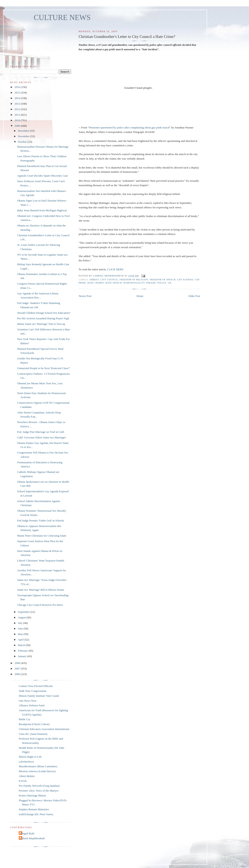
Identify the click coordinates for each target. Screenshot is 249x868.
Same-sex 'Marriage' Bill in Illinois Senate (41, 590)
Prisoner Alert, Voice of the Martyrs (39, 791)
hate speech (114, 283)
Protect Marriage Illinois (32, 795)
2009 (18, 126)
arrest (94, 280)
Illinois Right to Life (30, 757)
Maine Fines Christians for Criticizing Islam (42, 536)
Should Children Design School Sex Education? (44, 313)
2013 (18, 104)
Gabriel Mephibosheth (32, 838)
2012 (18, 109)
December (24, 131)
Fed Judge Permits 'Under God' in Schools (41, 520)
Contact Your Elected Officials (36, 686)
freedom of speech (162, 280)
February (23, 651)
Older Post (194, 296)
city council (109, 280)
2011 (18, 115)
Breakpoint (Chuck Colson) (34, 724)
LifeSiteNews (26, 762)
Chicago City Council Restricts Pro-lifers (40, 605)
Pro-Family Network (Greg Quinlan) (39, 786)
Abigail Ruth (27, 833)
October (23, 142)
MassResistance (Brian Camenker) (38, 766)
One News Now (28, 701)
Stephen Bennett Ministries (34, 809)
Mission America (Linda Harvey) (37, 771)
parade (151, 283)
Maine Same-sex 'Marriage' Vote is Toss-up (41, 324)
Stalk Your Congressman (33, 691)
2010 (18, 120)
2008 (18, 663)
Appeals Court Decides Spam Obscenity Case (42, 176)
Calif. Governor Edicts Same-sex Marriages (41, 437)
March (22, 645)
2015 (18, 93)
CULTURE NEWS (62, 18)
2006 (18, 674)
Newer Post (85, 296)
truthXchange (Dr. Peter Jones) (36, 814)
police (162, 283)
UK (170, 283)
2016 (18, 87)
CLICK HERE (115, 269)
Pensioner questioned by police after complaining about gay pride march (129, 127)
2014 (18, 98)
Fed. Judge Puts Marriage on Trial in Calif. (41, 432)
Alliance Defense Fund (32, 705)
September (24, 612)
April (21, 640)
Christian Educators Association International (44, 729)
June (21, 628)
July (21, 623)
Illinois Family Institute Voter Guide (39, 696)
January (23, 656)
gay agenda (185, 280)
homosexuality (134, 283)
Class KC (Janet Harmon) (33, 734)
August (22, 617)
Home (140, 296)
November (24, 136)
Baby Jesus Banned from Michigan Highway (42, 210)
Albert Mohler (27, 776)
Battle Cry (25, 719)
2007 (18, 669)
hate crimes (96, 283)
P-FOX (23, 781)
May (21, 634)
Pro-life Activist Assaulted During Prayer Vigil (43, 318)
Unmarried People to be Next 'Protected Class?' (43, 368)
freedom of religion (134, 280)
